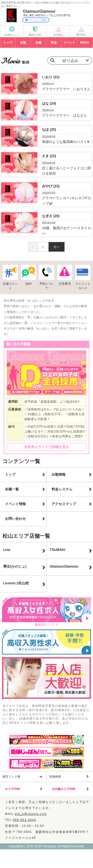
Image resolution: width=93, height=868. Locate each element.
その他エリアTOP (63, 789)
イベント (69, 43)
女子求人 (58, 35)
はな (49, 103)
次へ (57, 247)
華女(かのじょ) (15, 566)
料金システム (62, 489)
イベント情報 (15, 504)
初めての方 (35, 35)
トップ (8, 43)
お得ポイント (12, 35)
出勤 (23, 43)
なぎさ (51, 216)
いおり (51, 77)
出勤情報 (59, 474)
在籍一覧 (12, 489)
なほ (49, 130)
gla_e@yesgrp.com (31, 814)
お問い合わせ (15, 519)
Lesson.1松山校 (16, 583)
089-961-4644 (25, 820)
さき (49, 156)
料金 (54, 43)
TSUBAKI (58, 550)
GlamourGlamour (64, 566)
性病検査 (55, 777)
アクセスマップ (64, 504)
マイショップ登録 (36, 20)
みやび (51, 186)
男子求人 (81, 35)
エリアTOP (12, 789)
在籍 (38, 43)
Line (7, 550)
